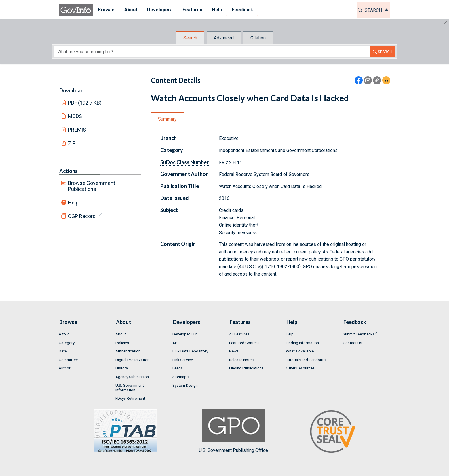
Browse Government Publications (92, 186)
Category (172, 150)
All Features (239, 334)
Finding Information (302, 343)
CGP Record (82, 216)
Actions (69, 171)
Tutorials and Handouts (306, 360)
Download (72, 90)
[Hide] (445, 23)
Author (65, 368)
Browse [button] (106, 10)
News (234, 351)
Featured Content (244, 343)
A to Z (64, 334)
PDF (85, 103)
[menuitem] (106, 10)
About (121, 334)
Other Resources (300, 368)
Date (63, 351)
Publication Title (180, 186)
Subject (169, 210)
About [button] (131, 10)
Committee (68, 360)
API (175, 343)
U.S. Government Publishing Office (233, 431)
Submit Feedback (358, 334)
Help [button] (217, 10)
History (122, 368)
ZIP (72, 143)
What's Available (300, 351)
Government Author (184, 174)
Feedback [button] (242, 10)
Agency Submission (132, 377)
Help (73, 203)
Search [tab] (190, 38)
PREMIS (77, 130)
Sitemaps (180, 377)
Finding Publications (246, 368)
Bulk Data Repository (190, 351)
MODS (75, 116)
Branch (169, 138)
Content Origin (178, 244)
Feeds (178, 368)
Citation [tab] (258, 38)
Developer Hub (185, 334)
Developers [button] (160, 10)
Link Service (183, 360)
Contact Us (352, 343)
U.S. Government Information (130, 388)
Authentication (128, 351)
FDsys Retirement (130, 398)
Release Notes (241, 360)
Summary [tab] (167, 119)
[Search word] (212, 52)
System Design (185, 385)
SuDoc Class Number (184, 162)
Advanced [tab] (224, 38)
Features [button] (192, 10)
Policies (122, 343)
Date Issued (175, 198)
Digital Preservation (132, 360)
